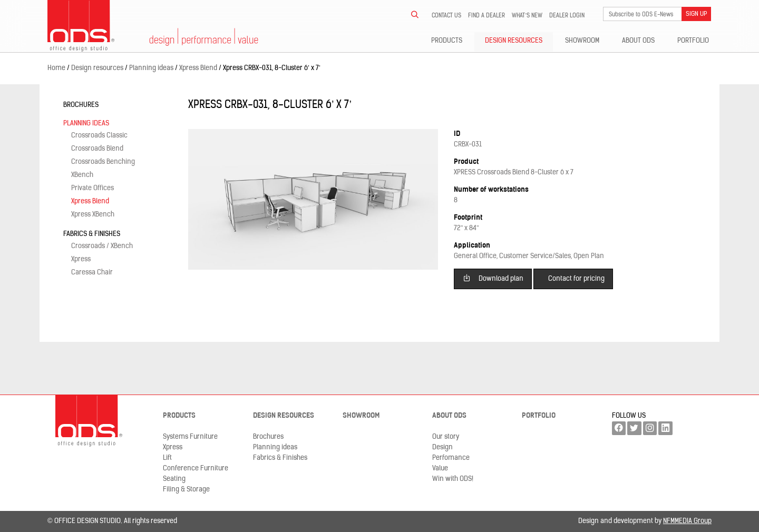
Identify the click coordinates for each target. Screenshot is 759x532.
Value (440, 469)
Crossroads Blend (97, 149)
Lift (167, 458)
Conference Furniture (196, 469)
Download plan (493, 278)
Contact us (446, 16)
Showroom (582, 41)
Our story (446, 437)
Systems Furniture (190, 437)
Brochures (81, 105)
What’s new (527, 16)
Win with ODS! (453, 479)
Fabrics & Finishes (92, 234)
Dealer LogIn (567, 16)
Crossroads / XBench (102, 246)
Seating (174, 479)
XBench (82, 175)
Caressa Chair (92, 273)
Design (442, 447)
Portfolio (693, 41)
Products (447, 41)
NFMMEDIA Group (687, 521)
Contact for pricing (576, 279)
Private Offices (93, 188)
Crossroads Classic (99, 136)
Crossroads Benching (103, 162)
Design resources (514, 41)
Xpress (81, 259)
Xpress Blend (90, 201)
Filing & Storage (186, 490)
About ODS (638, 41)
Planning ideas (86, 124)
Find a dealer (486, 16)
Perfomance (451, 458)
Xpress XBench (93, 215)
